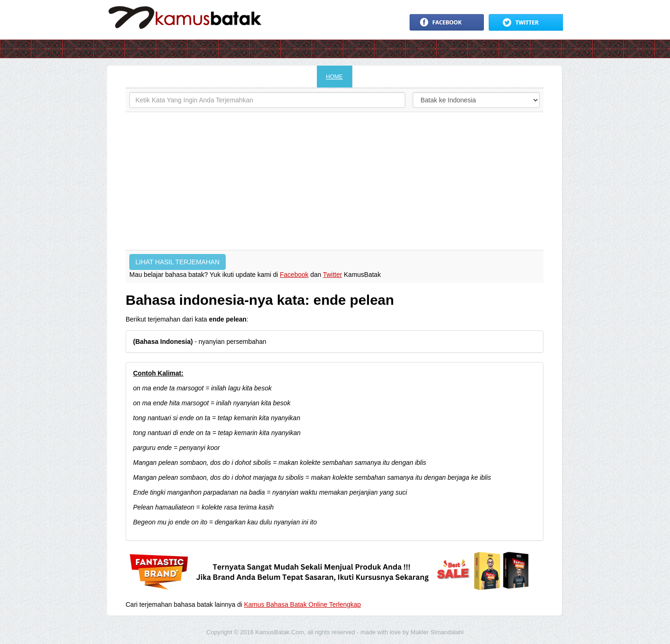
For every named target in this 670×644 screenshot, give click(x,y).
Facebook (294, 275)
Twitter (332, 275)
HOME (335, 77)
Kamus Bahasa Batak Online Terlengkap (303, 604)
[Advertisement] (335, 181)
